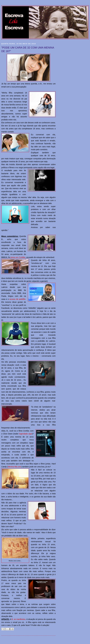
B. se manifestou (18, 619)
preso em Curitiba (18, 257)
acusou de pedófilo (17, 299)
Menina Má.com (14, 467)
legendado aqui (26, 434)
